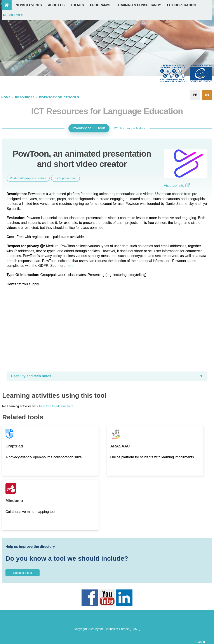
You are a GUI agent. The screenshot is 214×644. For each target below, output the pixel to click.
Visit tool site (177, 186)
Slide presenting (65, 178)
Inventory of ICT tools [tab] (89, 128)
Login (201, 642)
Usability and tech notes (31, 376)
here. (70, 266)
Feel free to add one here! (57, 406)
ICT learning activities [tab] (130, 128)
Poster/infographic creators (28, 178)
